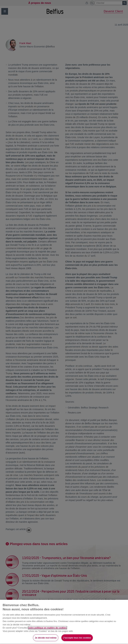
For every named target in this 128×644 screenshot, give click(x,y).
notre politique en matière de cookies (47, 634)
